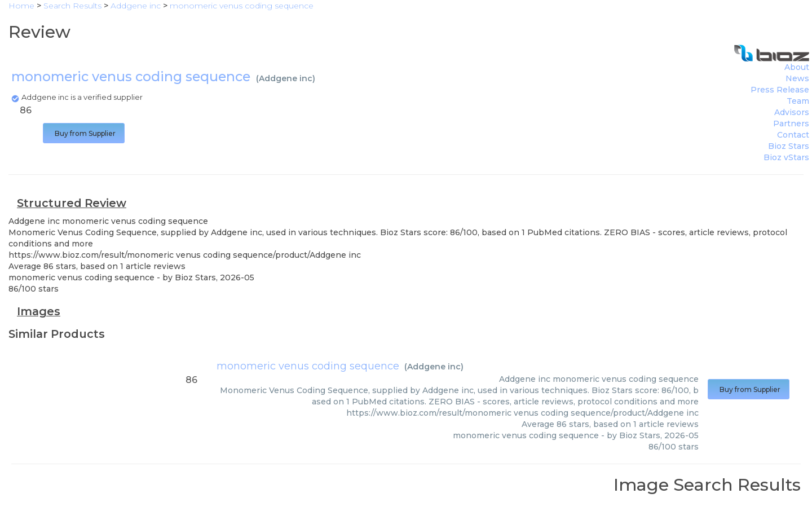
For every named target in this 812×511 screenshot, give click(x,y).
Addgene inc (286, 78)
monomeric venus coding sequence (308, 366)
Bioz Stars (789, 146)
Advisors (792, 112)
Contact (793, 135)
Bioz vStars (786, 157)
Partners (791, 124)
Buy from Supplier (84, 133)
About (797, 67)
